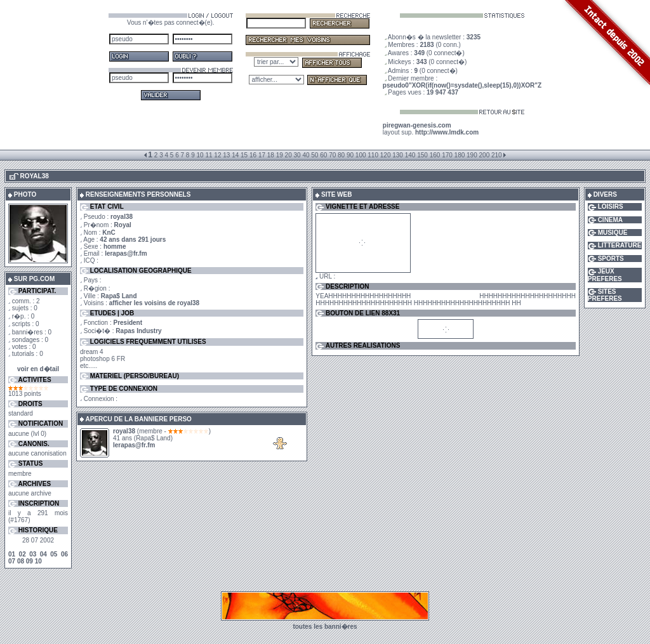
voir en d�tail (38, 369)
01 (12, 554)
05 (54, 554)
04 (43, 554)
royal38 (124, 431)
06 (64, 554)
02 (23, 554)
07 (12, 561)
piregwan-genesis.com (417, 125)
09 (30, 561)
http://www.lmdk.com (447, 132)
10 (38, 561)
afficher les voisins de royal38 (154, 303)
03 (33, 554)
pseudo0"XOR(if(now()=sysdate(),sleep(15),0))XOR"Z (462, 85)
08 (21, 561)
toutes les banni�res (325, 627)
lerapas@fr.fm (126, 253)
